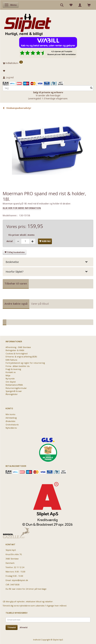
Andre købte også (16, 304)
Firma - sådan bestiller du (18, 366)
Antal (10, 241)
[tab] (48, 262)
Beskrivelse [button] (12, 262)
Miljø (8, 375)
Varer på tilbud (40, 304)
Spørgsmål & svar (14, 391)
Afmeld (24, 627)
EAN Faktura (11, 360)
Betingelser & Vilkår (15, 350)
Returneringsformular (16, 388)
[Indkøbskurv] (48, 63)
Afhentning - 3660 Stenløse (18, 347)
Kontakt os (11, 372)
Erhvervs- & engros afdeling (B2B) (21, 357)
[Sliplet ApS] (28, 24)
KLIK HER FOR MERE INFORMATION (22, 208)
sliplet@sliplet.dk (20, 580)
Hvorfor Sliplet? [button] (14, 272)
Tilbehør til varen (16, 283)
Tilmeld (12, 627)
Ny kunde (10, 379)
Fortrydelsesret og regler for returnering (25, 363)
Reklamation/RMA (14, 385)
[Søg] (91, 88)
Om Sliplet (11, 382)
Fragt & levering (13, 369)
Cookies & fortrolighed (17, 353)
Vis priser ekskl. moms (21, 235)
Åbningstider (12, 394)
